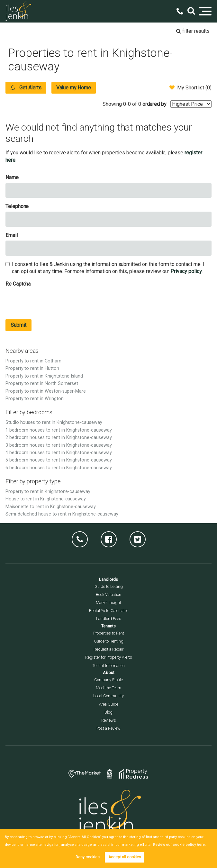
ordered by (155, 104)
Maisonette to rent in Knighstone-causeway (51, 507)
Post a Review (108, 728)
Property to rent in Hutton (32, 368)
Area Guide (109, 704)
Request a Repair (108, 649)
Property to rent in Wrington (35, 399)
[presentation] (54, 302)
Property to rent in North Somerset (42, 384)
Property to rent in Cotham (33, 361)
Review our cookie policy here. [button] (177, 845)
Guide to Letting (109, 586)
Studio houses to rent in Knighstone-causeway (54, 422)
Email (12, 235)
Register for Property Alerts (109, 657)
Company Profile (108, 680)
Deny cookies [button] (88, 857)
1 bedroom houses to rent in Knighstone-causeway (59, 430)
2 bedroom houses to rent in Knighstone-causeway (59, 438)
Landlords (108, 579)
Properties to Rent (109, 633)
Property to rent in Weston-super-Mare (46, 391)
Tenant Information (109, 666)
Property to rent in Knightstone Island (44, 376)
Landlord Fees (109, 619)
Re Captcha (18, 284)
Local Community (108, 696)
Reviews (109, 720)
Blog (108, 712)
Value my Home (75, 88)
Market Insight (108, 603)
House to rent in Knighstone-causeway (46, 499)
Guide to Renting (109, 641)
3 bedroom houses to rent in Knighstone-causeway (59, 445)
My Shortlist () (190, 87)
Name (12, 177)
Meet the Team (108, 688)
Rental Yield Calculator (108, 611)
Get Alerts (26, 87)
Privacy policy (186, 271)
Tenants (108, 626)
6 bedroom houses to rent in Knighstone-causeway (59, 468)
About (109, 673)
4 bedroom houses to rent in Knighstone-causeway (59, 453)
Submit (18, 325)
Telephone (17, 206)
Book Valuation (108, 594)
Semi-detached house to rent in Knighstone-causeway (62, 514)
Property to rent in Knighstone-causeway (48, 492)
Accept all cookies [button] (125, 857)
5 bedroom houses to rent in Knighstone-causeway (59, 460)
